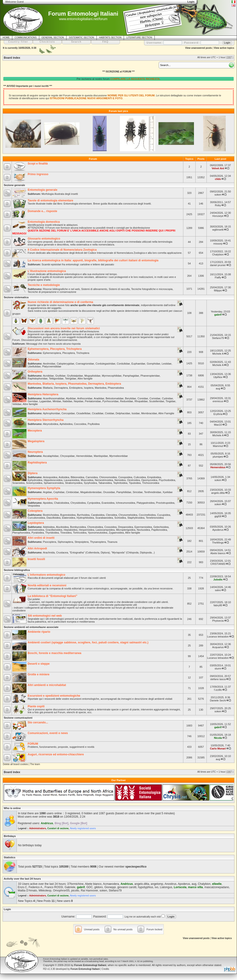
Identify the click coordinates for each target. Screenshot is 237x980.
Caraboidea (98, 515)
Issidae (136, 413)
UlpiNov (218, 377)
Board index (12, 58)
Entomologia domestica (44, 222)
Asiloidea (64, 477)
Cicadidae (98, 413)
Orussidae (109, 492)
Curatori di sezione (58, 828)
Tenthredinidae (153, 492)
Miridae (57, 401)
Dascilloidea (54, 518)
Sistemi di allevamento (94, 289)
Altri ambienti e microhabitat (47, 685)
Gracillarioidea (54, 530)
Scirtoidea (120, 518)
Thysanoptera (98, 542)
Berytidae (131, 398)
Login (7, 909)
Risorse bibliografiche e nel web (61, 289)
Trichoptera (83, 353)
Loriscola (180, 887)
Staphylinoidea (136, 518)
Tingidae (171, 401)
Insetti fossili (36, 559)
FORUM (33, 744)
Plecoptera (69, 353)
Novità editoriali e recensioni (47, 585)
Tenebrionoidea (155, 518)
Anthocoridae (85, 398)
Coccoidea (80, 424)
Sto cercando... (38, 722)
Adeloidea (49, 527)
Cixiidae (110, 413)
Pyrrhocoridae (110, 401)
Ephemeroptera (52, 353)
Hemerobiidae (84, 456)
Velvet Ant (218, 168)
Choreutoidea (95, 527)
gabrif (218, 315)
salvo (218, 590)
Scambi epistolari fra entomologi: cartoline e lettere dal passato (78, 264)
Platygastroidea (146, 503)
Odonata (33, 360)
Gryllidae (60, 376)
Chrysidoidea (78, 503)
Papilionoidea (159, 530)
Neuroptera (35, 452)
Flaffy (218, 277)
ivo (156, 887)
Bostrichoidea (51, 515)
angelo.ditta (218, 493)
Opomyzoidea (149, 480)
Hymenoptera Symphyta (44, 488)
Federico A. (36, 887)
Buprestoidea (68, 515)
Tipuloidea (135, 483)
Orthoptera (35, 372)
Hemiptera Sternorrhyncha (46, 420)
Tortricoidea (80, 533)
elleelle (217, 884)
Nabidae (68, 401)
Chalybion (218, 254)
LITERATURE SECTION (139, 38)
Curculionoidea (36, 518)
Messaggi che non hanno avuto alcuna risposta (53, 344)
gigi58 (218, 516)
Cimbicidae (72, 492)
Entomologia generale (42, 190)
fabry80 (218, 605)
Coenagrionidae (85, 364)
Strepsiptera (81, 542)
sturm (218, 668)
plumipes (218, 457)
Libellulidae (34, 366)
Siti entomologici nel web (45, 616)
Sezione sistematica (16, 297)
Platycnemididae (52, 366)
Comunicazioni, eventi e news (48, 733)
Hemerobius (218, 467)
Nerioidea (120, 480)
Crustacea (62, 552)
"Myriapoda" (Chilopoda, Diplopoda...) (133, 552)
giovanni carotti (127, 887)
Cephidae (59, 492)
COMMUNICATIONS (26, 38)
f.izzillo (218, 690)
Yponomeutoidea (97, 533)
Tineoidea (66, 533)
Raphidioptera (37, 463)
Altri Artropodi (37, 548)
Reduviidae (126, 401)
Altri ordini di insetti (41, 538)
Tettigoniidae (56, 379)
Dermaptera (61, 388)
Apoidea (48, 503)
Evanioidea (108, 503)
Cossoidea (110, 527)
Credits (105, 969)
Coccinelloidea (147, 515)
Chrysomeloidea (128, 515)
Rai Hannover (89, 891)
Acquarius (218, 647)
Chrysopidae (67, 456)
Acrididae (48, 376)
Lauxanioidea (72, 480)
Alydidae (71, 398)
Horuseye (218, 216)
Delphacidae (123, 413)
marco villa (195, 887)
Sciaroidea (18, 483)
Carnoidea (92, 477)
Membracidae (149, 413)
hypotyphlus (145, 887)
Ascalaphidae (51, 456)
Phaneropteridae (150, 376)
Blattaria (48, 388)
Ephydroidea (35, 480)
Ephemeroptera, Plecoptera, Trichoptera (55, 349)
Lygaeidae (45, 401)
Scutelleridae (157, 401)
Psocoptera (50, 542)
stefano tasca (218, 679)
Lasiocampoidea (105, 530)
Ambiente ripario (39, 632)
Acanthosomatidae (54, 398)
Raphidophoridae (38, 379)
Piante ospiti (36, 706)
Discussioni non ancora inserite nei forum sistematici (64, 328)
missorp (218, 244)
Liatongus (166, 887)
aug (218, 388)
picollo (75, 891)
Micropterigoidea (126, 530)
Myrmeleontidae (118, 456)
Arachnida (49, 552)
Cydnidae (167, 398)
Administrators (37, 828)
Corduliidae (123, 364)
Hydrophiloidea (85, 518)
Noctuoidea (143, 530)
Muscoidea (87, 480)
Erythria (218, 414)
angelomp (157, 884)
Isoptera (89, 388)
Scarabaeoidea (104, 518)
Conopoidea (125, 477)
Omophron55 (61, 891)
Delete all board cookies (15, 764)
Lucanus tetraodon (218, 637)
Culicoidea (140, 477)
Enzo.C (22, 887)
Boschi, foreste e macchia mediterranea (55, 653)
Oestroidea (133, 480)
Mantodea (101, 388)
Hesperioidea (87, 530)
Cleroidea (112, 515)
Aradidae (99, 398)
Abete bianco (218, 553)
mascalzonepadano (217, 887)
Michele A (218, 354)
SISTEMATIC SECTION (81, 38)
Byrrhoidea (83, 515)
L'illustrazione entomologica (47, 271)
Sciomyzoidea (34, 483)
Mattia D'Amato (27, 891)
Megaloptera (36, 441)
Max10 (218, 425)
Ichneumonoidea (125, 503)
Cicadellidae (83, 413)
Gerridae (33, 401)
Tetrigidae (70, 379)
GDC (90, 887)
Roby (218, 205)
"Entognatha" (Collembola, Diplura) (90, 552)
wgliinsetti (218, 230)
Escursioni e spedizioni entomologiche (54, 696)
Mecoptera (35, 431)
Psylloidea (94, 424)
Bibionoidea (78, 477)
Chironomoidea (108, 477)
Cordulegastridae (105, 364)
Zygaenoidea (116, 533)
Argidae (48, 492)
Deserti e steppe (39, 664)
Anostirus (171, 884)
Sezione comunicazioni (18, 718)
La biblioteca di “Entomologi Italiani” (53, 596)
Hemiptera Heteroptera (43, 394)
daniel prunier (218, 265)
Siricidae (138, 492)
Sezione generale (14, 185)
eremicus (218, 401)
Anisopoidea (50, 477)
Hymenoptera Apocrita (43, 499)
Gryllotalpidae (75, 376)
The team (35, 764)
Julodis (218, 579)
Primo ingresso (38, 174)
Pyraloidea (38, 533)
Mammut (218, 446)
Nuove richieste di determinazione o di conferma (60, 302)
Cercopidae (68, 413)
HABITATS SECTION (110, 38)
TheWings (218, 543)
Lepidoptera (36, 523)
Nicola (218, 738)
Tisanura (112, 542)
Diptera (33, 473)
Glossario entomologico (44, 239)
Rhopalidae (141, 401)
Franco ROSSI (54, 887)
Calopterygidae (66, 364)
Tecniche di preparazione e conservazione (52, 292)
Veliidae (17, 404)
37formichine (75, 884)
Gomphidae (153, 364)
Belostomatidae (115, 398)
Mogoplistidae (92, 376)
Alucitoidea (62, 527)
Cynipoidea (94, 503)
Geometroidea (36, 530)
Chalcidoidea (61, 503)
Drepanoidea (125, 527)
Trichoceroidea (151, 483)
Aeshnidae (49, 364)
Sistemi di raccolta (119, 289)
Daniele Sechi (218, 700)
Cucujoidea (164, 515)
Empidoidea (154, 477)
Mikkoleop (45, 891)
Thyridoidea (52, 533)
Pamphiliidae (124, 492)
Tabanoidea (105, 483)
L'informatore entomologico (46, 575)
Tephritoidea (120, 483)
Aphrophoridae (52, 413)
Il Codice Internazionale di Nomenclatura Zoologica (62, 250)
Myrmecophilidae (112, 376)
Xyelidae (167, 492)
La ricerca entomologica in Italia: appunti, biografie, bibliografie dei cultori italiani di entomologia (93, 260)
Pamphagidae (131, 376)
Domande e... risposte (42, 211)
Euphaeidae (138, 364)
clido (218, 179)
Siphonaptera (65, 542)
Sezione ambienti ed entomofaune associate (31, 627)
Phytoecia (218, 621)
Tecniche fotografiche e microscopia (152, 289)
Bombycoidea (78, 527)
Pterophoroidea (21, 533)
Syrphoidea (90, 483)
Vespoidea (34, 506)
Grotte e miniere (39, 674)
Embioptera (76, 388)
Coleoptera (35, 511)
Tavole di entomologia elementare (50, 200)
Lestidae (167, 364)
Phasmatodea (116, 388)
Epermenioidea (143, 527)
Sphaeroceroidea (54, 483)
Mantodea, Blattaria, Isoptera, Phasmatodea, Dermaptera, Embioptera (74, 384)
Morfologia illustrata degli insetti (60, 194)
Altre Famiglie (166, 413)
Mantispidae (101, 456)
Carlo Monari (218, 748)
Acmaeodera (111, 884)
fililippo (218, 290)
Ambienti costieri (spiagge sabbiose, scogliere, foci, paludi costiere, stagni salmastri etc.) (88, 642)
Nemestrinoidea (104, 480)
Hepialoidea (70, 530)
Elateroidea (69, 518)
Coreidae (143, 398)
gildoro (99, 887)
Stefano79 (218, 338)
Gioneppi (110, 887)
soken (218, 195)
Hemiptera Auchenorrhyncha (47, 409)
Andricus (47, 823)
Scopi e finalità (38, 164)
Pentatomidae (93, 401)
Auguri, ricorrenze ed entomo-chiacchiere (56, 754)
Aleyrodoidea (51, 424)
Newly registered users (83, 828)
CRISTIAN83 (218, 564)
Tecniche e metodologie (44, 285)
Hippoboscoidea (53, 480)
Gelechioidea (161, 527)
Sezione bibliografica (17, 570)
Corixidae (155, 398)
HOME (6, 38)
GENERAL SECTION (53, 38)
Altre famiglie (85, 379)
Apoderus (218, 530)
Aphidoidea (66, 424)
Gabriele (70, 887)
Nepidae (79, 401)
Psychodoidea (167, 480)
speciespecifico (136, 867)
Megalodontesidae (91, 492)
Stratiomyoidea (74, 483)
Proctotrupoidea (165, 503)
